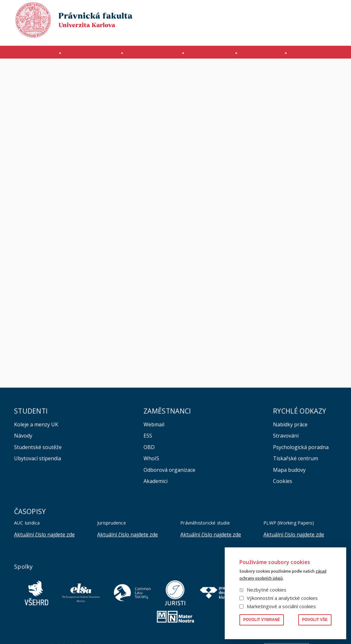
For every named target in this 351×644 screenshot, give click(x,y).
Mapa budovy (289, 530)
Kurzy (210, 55)
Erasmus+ (295, 34)
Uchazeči (91, 55)
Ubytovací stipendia (38, 519)
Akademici (156, 542)
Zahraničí (318, 55)
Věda (261, 55)
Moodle (192, 34)
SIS (212, 34)
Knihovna (288, 11)
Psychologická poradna (301, 508)
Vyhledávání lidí (322, 11)
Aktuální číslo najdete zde (44, 595)
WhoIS (151, 519)
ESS (148, 496)
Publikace (260, 11)
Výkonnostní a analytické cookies (282, 598)
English (332, 23)
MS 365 (169, 34)
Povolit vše (315, 620)
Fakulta (31, 55)
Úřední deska (263, 34)
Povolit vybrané (262, 620)
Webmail (154, 485)
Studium (153, 55)
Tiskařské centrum (296, 519)
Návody (23, 496)
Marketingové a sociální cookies (281, 606)
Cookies (283, 542)
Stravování (286, 496)
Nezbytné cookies (267, 590)
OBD (149, 508)
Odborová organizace (169, 530)
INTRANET (232, 34)
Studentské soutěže (38, 508)
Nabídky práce (290, 485)
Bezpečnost (325, 34)
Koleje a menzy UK (36, 485)
